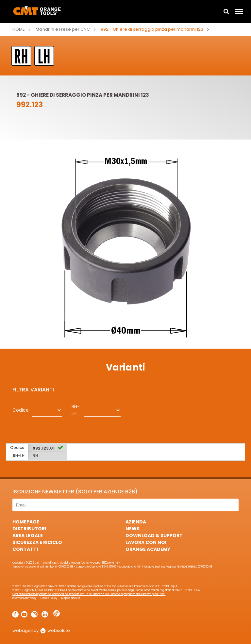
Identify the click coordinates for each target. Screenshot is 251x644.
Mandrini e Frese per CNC (63, 29)
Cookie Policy (49, 598)
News (133, 529)
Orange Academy (148, 549)
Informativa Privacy (24, 598)
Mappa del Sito (71, 598)
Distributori (29, 529)
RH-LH (76, 410)
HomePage (26, 522)
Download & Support (154, 536)
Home (19, 29)
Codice (21, 410)
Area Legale (27, 536)
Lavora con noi (146, 542)
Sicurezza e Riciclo (37, 542)
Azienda (136, 522)
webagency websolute (41, 630)
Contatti (25, 549)
